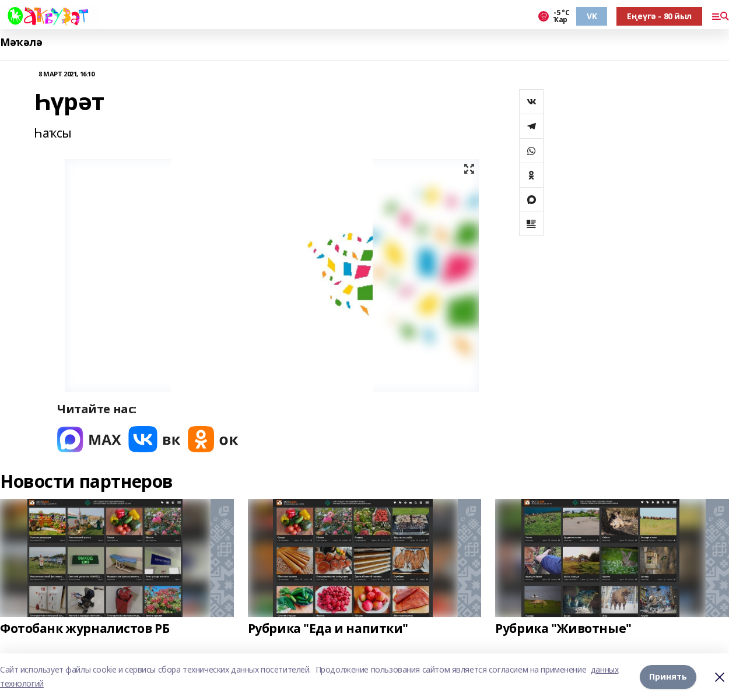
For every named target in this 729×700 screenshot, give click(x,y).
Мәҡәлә (21, 42)
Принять (668, 676)
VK (592, 16)
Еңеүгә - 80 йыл (659, 16)
